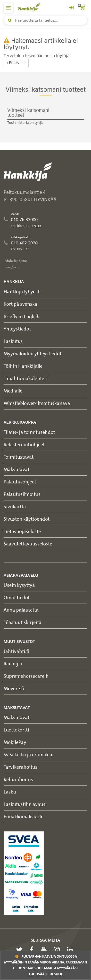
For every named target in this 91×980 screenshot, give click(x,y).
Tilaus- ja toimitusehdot (29, 432)
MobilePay (15, 742)
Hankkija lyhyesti (22, 291)
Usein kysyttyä (19, 585)
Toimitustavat (19, 457)
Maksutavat (17, 469)
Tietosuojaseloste (22, 531)
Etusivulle (16, 63)
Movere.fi (14, 688)
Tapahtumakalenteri (26, 378)
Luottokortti (16, 730)
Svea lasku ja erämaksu (29, 754)
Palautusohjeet (20, 482)
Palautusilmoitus (22, 494)
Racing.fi (13, 664)
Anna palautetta (21, 610)
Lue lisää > (38, 974)
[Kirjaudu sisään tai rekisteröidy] (71, 8)
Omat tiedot (17, 597)
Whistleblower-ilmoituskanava (37, 403)
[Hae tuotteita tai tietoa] (45, 20)
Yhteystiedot (17, 329)
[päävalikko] (8, 8)
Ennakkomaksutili (23, 816)
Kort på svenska (21, 304)
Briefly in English (22, 316)
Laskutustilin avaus (25, 804)
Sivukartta (15, 506)
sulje (57, 974)
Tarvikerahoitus (21, 767)
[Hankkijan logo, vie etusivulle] (32, 7)
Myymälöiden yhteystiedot (33, 353)
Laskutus (13, 341)
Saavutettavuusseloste (28, 544)
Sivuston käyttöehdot (27, 519)
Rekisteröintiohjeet (24, 444)
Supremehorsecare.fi (26, 676)
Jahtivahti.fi (17, 651)
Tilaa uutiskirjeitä (23, 622)
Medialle (13, 391)
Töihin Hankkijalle (23, 366)
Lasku (10, 792)
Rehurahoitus (18, 779)
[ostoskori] (83, 8)
